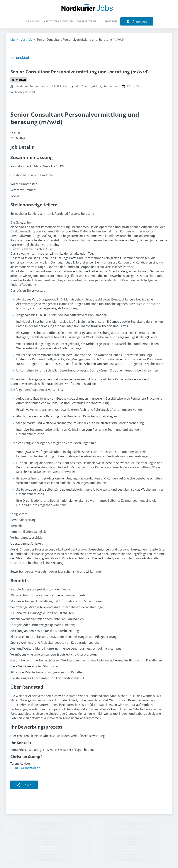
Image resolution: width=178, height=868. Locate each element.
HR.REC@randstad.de (25, 768)
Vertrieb (26, 40)
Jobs (13, 40)
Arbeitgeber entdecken (59, 21)
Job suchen (32, 21)
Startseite (111, 21)
